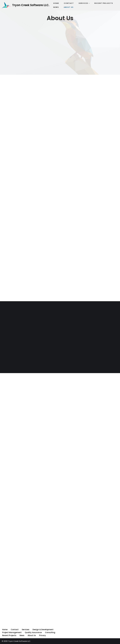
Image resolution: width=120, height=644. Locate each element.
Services (26, 630)
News (22, 635)
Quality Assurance (33, 632)
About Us (32, 635)
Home (5, 630)
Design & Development (43, 630)
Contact (15, 630)
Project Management (12, 632)
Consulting (50, 632)
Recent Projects (9, 635)
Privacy (42, 635)
